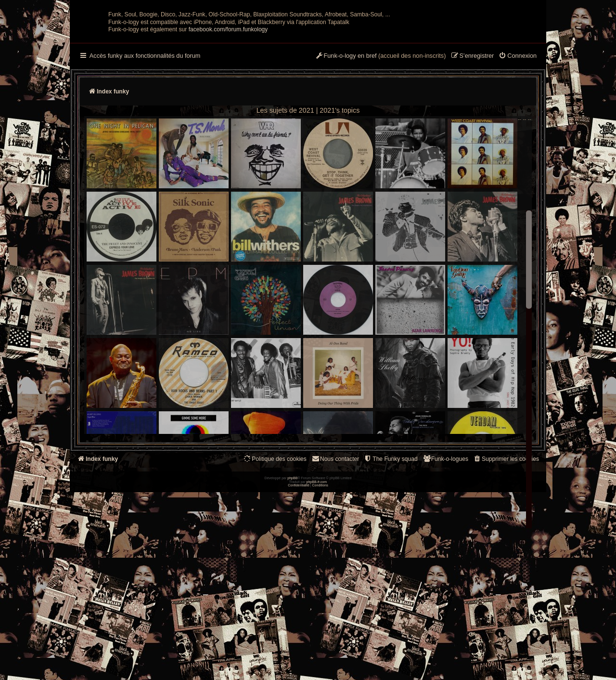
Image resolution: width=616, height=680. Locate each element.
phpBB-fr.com (317, 669)
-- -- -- (309, 369)
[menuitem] (518, 151)
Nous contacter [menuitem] (335, 553)
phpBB (292, 666)
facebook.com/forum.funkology (228, 124)
